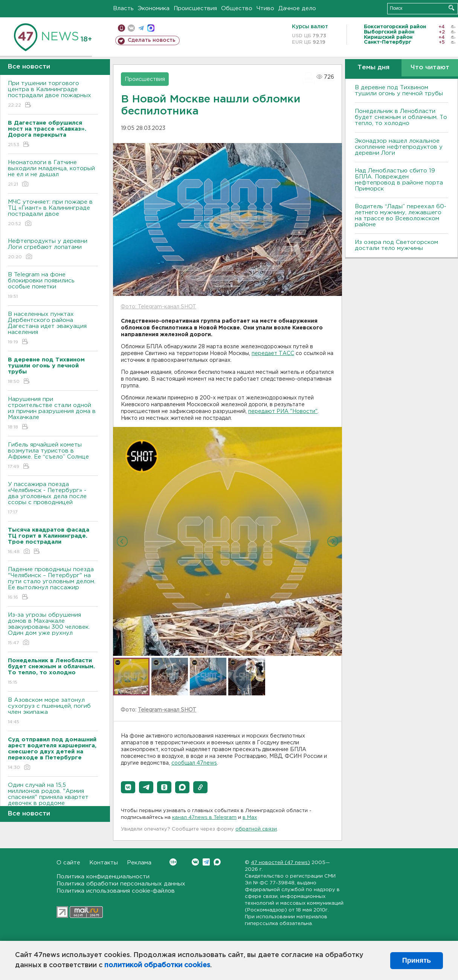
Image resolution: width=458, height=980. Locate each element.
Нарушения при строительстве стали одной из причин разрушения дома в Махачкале (53, 414)
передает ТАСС (273, 354)
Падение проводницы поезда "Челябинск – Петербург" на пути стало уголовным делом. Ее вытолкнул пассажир (53, 584)
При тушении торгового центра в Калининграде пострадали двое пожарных (53, 95)
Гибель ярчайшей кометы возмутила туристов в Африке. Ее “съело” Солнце (53, 456)
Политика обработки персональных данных (121, 884)
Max (217, 862)
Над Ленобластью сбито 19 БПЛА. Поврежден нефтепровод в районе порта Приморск (399, 180)
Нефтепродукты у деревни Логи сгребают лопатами (53, 249)
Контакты (104, 863)
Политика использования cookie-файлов (116, 891)
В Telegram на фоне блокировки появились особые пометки (53, 286)
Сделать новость (152, 40)
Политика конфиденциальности (103, 877)
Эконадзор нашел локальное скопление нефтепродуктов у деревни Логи (399, 147)
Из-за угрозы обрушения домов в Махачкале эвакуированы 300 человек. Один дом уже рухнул (53, 629)
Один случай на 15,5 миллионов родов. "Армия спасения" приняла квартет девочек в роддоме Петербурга (53, 802)
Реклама (139, 863)
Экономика (154, 8)
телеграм (141, 28)
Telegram (206, 862)
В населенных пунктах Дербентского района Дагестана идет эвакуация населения (53, 328)
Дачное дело (297, 8)
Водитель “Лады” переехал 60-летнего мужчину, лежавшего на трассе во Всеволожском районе (401, 216)
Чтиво (265, 8)
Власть (123, 8)
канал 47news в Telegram (204, 818)
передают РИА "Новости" (283, 412)
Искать (451, 8)
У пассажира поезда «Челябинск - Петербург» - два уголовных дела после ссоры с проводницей (53, 499)
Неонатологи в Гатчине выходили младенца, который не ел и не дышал (53, 174)
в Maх (250, 818)
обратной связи (256, 829)
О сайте (68, 863)
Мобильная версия (121, 28)
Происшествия (195, 8)
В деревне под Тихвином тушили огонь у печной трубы (399, 91)
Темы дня (373, 68)
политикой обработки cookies (157, 965)
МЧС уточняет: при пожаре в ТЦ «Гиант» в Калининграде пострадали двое (53, 213)
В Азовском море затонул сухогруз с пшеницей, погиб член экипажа (53, 711)
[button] (128, 787)
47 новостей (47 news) (280, 863)
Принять (417, 960)
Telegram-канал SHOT (167, 710)
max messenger (151, 28)
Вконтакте (173, 862)
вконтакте (131, 28)
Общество (237, 8)
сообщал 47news (194, 763)
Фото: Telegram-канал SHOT (158, 307)
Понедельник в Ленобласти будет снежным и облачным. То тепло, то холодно (401, 117)
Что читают (430, 68)
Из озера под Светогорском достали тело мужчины (396, 245)
